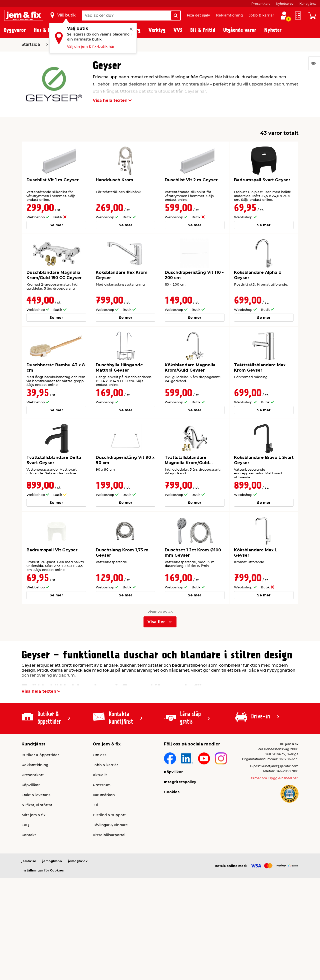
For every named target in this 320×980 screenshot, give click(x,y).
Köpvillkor (31, 785)
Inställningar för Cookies (43, 870)
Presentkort (261, 4)
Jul (95, 805)
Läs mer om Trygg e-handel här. (274, 778)
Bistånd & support (109, 815)
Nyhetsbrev (285, 4)
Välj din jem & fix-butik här (91, 47)
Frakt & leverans (36, 795)
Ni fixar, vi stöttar (37, 805)
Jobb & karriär (261, 15)
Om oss (100, 755)
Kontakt (29, 835)
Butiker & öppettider (40, 755)
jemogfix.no (52, 861)
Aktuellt (100, 775)
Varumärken (104, 795)
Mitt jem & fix (33, 815)
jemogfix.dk (78, 861)
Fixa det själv (198, 15)
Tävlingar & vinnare (110, 825)
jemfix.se (29, 861)
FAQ (25, 825)
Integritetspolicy (180, 782)
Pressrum (102, 785)
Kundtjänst (308, 4)
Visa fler (156, 622)
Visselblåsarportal (109, 835)
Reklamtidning (229, 15)
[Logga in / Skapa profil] (284, 16)
